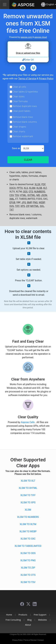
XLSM (32, 188)
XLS (26, 188)
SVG (12, 206)
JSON (44, 195)
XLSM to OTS (28, 575)
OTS (31, 192)
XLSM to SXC (28, 539)
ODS (25, 192)
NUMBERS (40, 192)
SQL (42, 206)
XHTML (31, 195)
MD (38, 195)
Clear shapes (19, 127)
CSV (11, 195)
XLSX (37, 184)
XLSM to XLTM (28, 524)
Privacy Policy (46, 79)
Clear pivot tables (22, 111)
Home (9, 615)
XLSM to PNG (28, 560)
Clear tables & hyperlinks (25, 92)
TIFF (17, 206)
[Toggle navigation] (5, 5)
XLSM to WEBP (28, 531)
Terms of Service (27, 79)
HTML (23, 195)
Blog (29, 620)
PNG (35, 202)
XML (12, 199)
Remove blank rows (23, 117)
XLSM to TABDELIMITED (28, 546)
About (28, 625)
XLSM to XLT (28, 481)
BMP (29, 202)
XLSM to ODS (28, 553)
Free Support (40, 615)
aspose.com (27, 37)
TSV (17, 195)
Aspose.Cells (28, 422)
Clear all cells (19, 87)
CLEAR (28, 160)
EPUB (12, 202)
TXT (12, 210)
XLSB (39, 188)
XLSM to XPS (28, 503)
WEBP (42, 202)
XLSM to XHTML (28, 488)
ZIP (28, 206)
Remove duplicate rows (25, 106)
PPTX (20, 188)
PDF (43, 184)
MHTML (35, 206)
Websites (42, 620)
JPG (24, 202)
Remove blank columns (25, 122)
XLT (45, 188)
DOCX (13, 188)
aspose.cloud (41, 37)
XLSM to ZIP (28, 568)
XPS (23, 206)
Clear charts (19, 132)
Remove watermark (23, 136)
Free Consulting (13, 620)
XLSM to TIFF (28, 495)
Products (23, 615)
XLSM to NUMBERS (28, 517)
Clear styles (19, 97)
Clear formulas (20, 101)
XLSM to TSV (28, 582)
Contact (41, 640)
